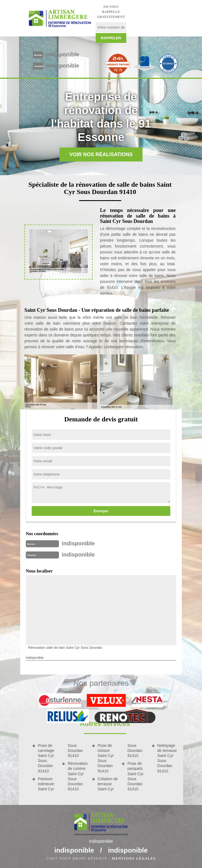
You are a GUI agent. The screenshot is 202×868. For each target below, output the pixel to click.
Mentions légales (134, 858)
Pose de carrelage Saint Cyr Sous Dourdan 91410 (46, 758)
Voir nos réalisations (101, 154)
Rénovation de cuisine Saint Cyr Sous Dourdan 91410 (78, 776)
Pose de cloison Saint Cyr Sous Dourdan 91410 (106, 758)
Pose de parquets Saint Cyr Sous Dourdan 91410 (136, 776)
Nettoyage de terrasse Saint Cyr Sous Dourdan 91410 (167, 758)
